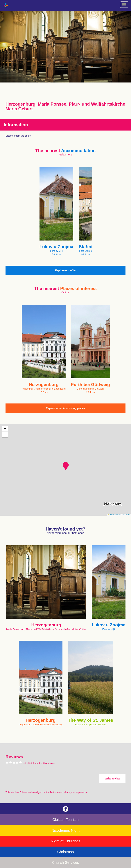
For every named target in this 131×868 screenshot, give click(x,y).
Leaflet (111, 514)
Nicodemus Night (65, 830)
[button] (66, 466)
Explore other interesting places (65, 408)
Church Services (65, 863)
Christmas (65, 852)
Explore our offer (65, 270)
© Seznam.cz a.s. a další (122, 514)
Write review (112, 779)
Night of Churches (65, 841)
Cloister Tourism (65, 820)
